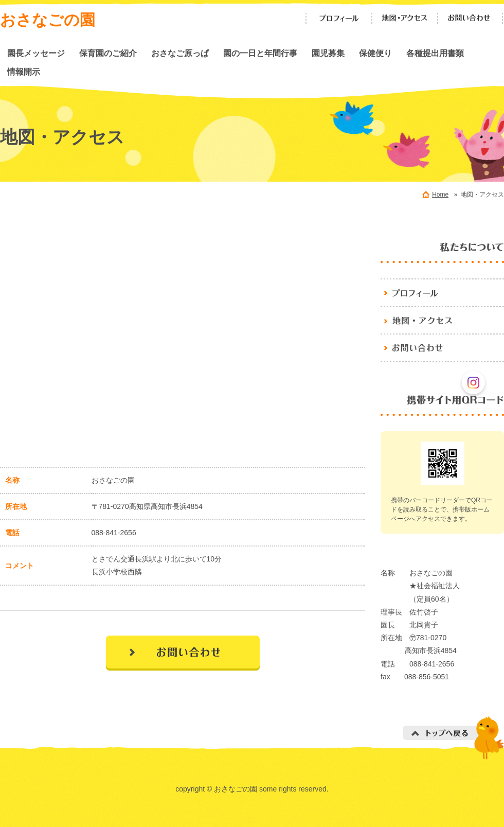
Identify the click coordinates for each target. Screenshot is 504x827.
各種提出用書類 (435, 53)
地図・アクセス (405, 18)
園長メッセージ (36, 53)
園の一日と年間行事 (260, 53)
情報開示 (24, 72)
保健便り (375, 53)
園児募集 (328, 53)
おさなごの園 (48, 20)
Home (440, 195)
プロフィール (339, 18)
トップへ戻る (453, 738)
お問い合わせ (471, 18)
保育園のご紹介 (108, 53)
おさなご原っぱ (180, 53)
